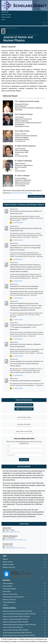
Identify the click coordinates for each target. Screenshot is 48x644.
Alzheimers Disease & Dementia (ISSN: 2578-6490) (17, 611)
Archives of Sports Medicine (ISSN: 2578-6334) (16, 617)
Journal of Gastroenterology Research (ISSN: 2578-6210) (19, 614)
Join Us (3, 20)
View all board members (36, 196)
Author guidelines (8, 583)
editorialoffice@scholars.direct (22, 193)
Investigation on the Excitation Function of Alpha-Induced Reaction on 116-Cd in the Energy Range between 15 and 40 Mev (25, 248)
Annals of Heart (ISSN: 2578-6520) (13, 627)
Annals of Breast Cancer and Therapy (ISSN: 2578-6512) (19, 635)
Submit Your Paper (8, 565)
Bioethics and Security (9, 600)
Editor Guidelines (8, 586)
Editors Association (6, 15)
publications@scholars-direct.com (15, 548)
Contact (5, 605)
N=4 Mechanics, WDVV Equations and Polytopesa (25, 381)
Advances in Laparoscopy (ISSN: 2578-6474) (16, 619)
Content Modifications (9, 602)
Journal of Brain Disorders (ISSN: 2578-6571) (16, 630)
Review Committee (6, 17)
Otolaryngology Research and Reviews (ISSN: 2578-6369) (19, 625)
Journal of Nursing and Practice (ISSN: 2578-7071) (17, 633)
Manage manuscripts (9, 567)
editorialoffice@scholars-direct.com (16, 540)
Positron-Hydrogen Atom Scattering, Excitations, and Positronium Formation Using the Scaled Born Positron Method (26, 364)
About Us (5, 559)
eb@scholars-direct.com (13, 532)
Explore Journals (8, 562)
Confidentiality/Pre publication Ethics (13, 597)
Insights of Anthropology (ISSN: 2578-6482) (15, 622)
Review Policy (5, 12)
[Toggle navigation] (45, 23)
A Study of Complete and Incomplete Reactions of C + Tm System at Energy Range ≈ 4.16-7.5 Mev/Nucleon (27, 327)
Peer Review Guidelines (10, 589)
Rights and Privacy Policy (10, 594)
